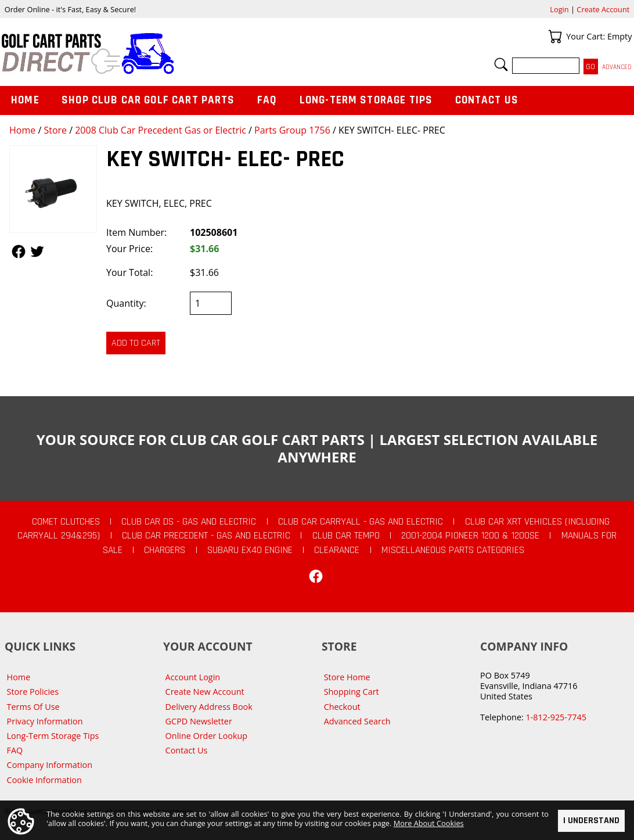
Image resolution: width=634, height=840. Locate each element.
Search (501, 64)
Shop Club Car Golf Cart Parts (148, 100)
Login (559, 9)
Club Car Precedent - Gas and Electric (206, 536)
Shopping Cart (352, 692)
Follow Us (19, 252)
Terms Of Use (33, 707)
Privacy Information (45, 721)
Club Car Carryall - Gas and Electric (361, 522)
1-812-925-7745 (556, 717)
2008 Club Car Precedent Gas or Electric (161, 130)
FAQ (267, 100)
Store (55, 130)
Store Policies (33, 692)
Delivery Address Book (209, 707)
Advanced (617, 67)
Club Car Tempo (346, 536)
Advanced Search (357, 721)
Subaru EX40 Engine (250, 550)
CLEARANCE (337, 550)
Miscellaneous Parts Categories (453, 550)
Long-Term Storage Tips (366, 100)
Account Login (193, 677)
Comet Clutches (66, 522)
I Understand (591, 821)
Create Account (603, 9)
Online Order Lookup (207, 736)
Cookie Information (44, 780)
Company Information (50, 765)
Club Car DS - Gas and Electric (189, 522)
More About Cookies (429, 824)
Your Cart (555, 37)
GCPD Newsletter (199, 721)
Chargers (165, 550)
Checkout (342, 707)
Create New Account (205, 692)
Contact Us (487, 100)
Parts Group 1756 (292, 130)
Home (22, 130)
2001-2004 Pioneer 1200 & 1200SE (470, 536)
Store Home (347, 677)
